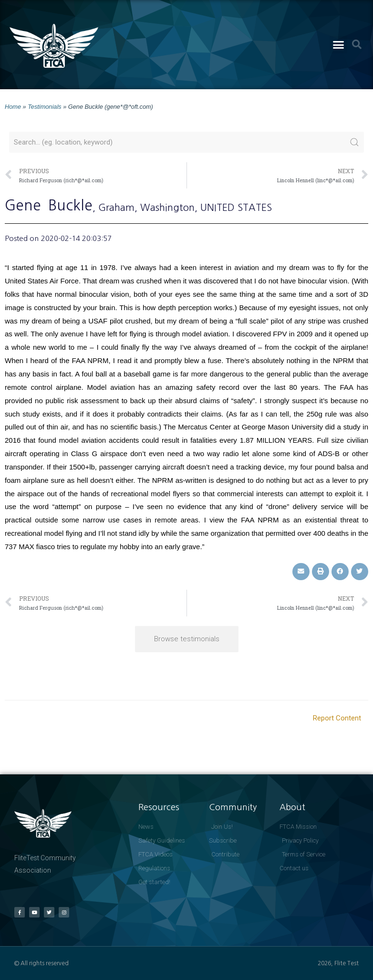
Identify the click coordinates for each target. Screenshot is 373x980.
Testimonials (44, 107)
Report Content (337, 718)
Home (13, 107)
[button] (339, 45)
